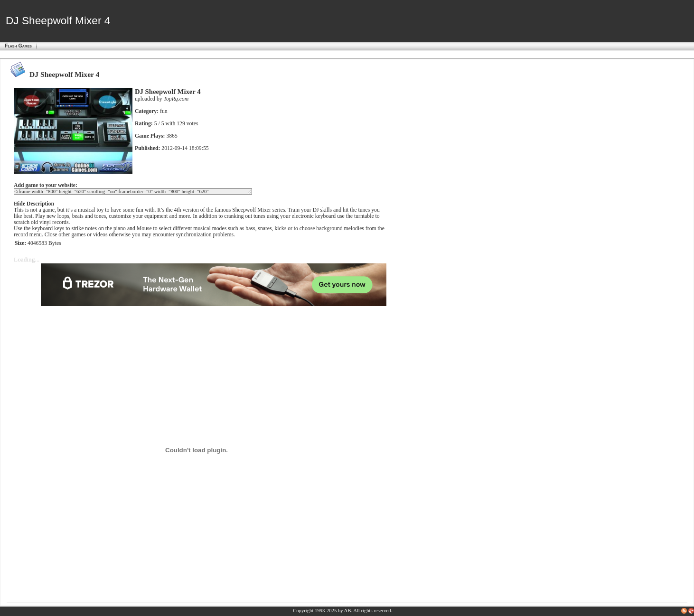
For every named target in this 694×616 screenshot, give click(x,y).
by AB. (345, 611)
